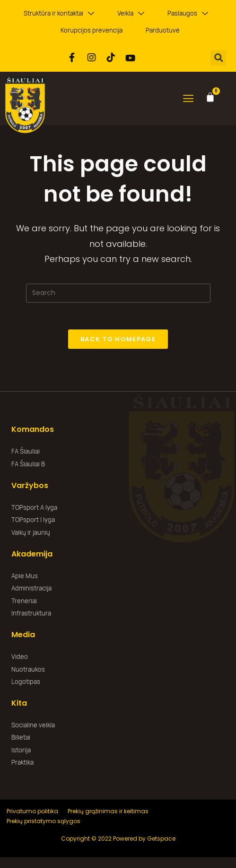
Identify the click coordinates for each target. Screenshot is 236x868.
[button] (222, 58)
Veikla (131, 13)
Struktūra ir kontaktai (59, 13)
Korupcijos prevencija (92, 30)
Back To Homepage (118, 341)
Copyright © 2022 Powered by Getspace (118, 839)
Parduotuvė (163, 30)
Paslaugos (188, 13)
